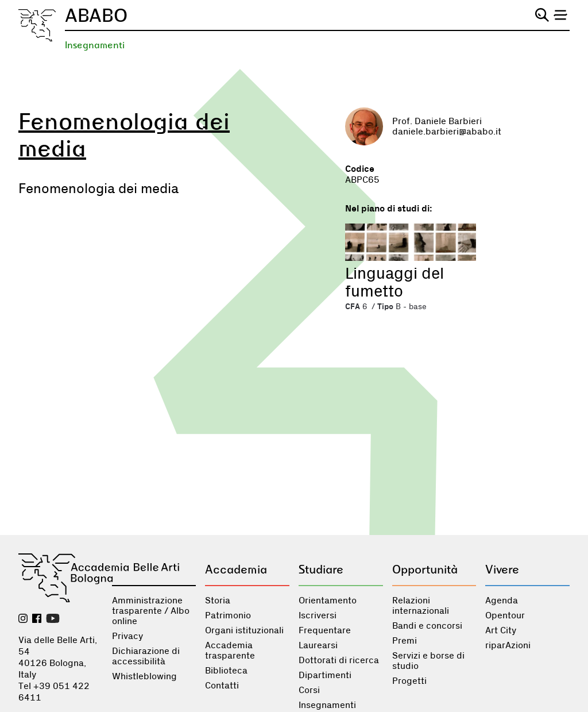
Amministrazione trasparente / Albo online (151, 611)
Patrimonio (228, 615)
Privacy (127, 636)
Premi (405, 641)
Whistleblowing (144, 676)
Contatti (222, 686)
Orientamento (328, 601)
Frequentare (325, 630)
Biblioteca (226, 671)
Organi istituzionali (244, 630)
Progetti (409, 681)
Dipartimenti (325, 675)
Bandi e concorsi (427, 626)
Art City (501, 630)
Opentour (505, 615)
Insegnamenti (95, 45)
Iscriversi (318, 615)
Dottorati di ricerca (339, 660)
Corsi (309, 690)
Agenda (502, 601)
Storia (218, 601)
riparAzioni (508, 645)
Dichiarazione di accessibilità (146, 656)
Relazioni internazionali (421, 606)
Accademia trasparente (230, 651)
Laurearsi (318, 645)
